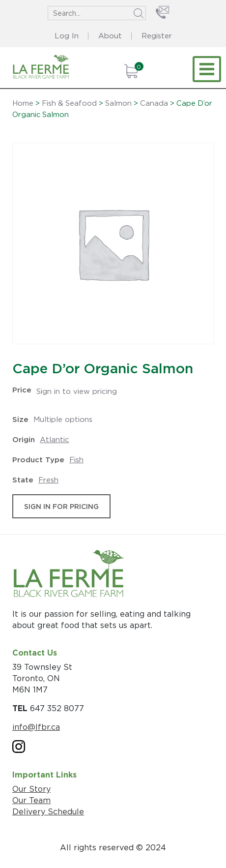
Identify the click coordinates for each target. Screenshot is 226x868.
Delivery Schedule (48, 811)
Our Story (31, 789)
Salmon (118, 103)
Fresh (48, 480)
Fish (76, 460)
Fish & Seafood (69, 103)
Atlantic (55, 439)
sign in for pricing (61, 506)
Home (23, 103)
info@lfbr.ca (36, 727)
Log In (67, 36)
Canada (154, 103)
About (110, 36)
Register (157, 36)
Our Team (31, 800)
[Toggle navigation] (207, 69)
